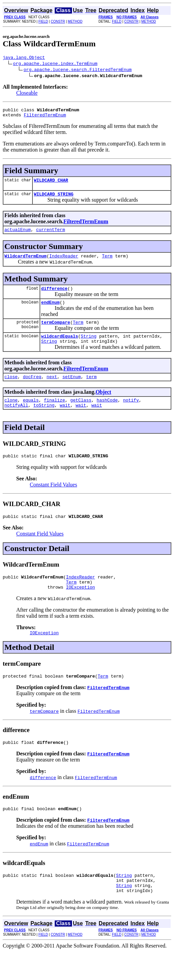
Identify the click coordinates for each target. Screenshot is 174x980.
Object (103, 405)
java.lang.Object (24, 58)
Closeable (27, 94)
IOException (80, 607)
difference (54, 296)
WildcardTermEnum (26, 263)
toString (44, 420)
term (91, 390)
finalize (54, 414)
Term (107, 263)
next (52, 390)
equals (31, 414)
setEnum (72, 390)
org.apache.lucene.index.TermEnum (55, 64)
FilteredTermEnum (45, 118)
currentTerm (51, 235)
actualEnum (18, 235)
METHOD (75, 21)
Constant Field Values (53, 501)
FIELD (43, 21)
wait (65, 420)
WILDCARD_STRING (54, 199)
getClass (81, 414)
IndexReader (64, 263)
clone (11, 414)
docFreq (32, 390)
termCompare (56, 332)
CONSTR (58, 21)
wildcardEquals (60, 347)
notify (131, 414)
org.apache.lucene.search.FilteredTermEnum (78, 70)
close (11, 390)
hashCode (107, 414)
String (89, 347)
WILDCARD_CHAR (51, 184)
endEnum (51, 311)
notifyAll (16, 420)
